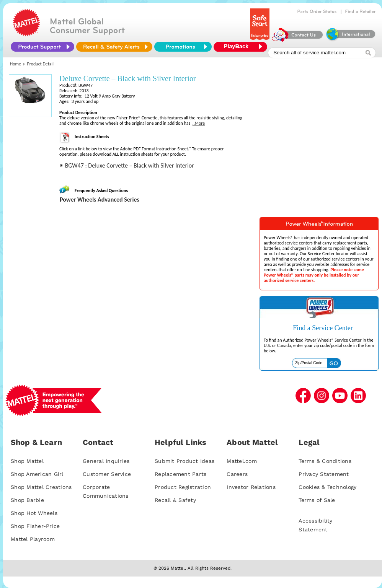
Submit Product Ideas (184, 461)
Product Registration (183, 487)
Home (16, 64)
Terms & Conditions (325, 461)
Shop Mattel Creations (41, 487)
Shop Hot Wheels (34, 513)
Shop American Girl (37, 474)
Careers (237, 474)
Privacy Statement (324, 474)
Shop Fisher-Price (35, 526)
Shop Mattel (27, 461)
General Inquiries (106, 461)
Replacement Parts (180, 474)
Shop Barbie (27, 500)
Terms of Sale (317, 500)
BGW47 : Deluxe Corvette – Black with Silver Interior (130, 165)
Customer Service (107, 474)
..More (199, 123)
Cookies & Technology (327, 487)
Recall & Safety (175, 500)
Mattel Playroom (33, 539)
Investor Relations (251, 487)
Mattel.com (242, 461)
